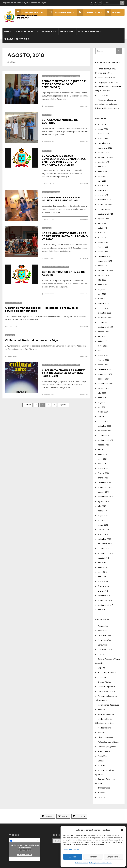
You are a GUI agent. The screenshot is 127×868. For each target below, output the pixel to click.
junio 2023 (102, 284)
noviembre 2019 (105, 487)
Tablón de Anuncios (17, 39)
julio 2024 (102, 223)
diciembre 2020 (105, 426)
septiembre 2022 (105, 327)
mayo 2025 (103, 176)
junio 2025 (102, 171)
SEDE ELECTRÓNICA (89, 12)
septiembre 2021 (105, 383)
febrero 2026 (104, 134)
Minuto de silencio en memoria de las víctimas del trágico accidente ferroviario (107, 104)
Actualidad (47, 76)
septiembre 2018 (105, 553)
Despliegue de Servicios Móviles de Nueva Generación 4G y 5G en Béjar (108, 86)
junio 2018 (102, 567)
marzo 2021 (103, 412)
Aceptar (73, 857)
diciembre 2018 (105, 539)
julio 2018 (102, 563)
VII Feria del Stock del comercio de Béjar (32, 340)
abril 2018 (102, 577)
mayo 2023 (103, 289)
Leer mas (84, 106)
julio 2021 (102, 393)
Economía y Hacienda (107, 672)
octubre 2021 (104, 379)
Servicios (48, 32)
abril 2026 (102, 124)
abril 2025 (102, 181)
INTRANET (113, 12)
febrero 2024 (104, 247)
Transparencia (104, 788)
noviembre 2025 (105, 148)
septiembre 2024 (105, 214)
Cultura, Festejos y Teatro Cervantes (65, 76)
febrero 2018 (104, 586)
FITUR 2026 (103, 95)
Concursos (102, 645)
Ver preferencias (114, 857)
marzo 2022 (103, 355)
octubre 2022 (104, 322)
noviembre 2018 (105, 544)
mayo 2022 (103, 346)
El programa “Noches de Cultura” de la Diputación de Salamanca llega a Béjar (64, 372)
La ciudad (66, 32)
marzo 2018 (103, 581)
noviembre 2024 (105, 204)
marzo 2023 (103, 299)
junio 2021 (102, 398)
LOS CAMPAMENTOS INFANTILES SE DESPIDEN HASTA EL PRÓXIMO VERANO (65, 236)
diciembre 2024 (105, 200)
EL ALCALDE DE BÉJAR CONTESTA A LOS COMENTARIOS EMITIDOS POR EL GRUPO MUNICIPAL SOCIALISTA (64, 160)
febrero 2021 (104, 416)
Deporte (102, 668)
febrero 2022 (104, 360)
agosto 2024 (103, 219)
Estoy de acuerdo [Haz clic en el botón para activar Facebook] (24, 855)
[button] (122, 830)
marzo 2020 (103, 468)
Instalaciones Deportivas (108, 705)
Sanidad (101, 761)
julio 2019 (102, 506)
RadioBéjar (103, 756)
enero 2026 (103, 138)
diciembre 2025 (105, 143)
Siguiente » (64, 404)
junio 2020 (102, 454)
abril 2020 (102, 464)
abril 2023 (102, 294)
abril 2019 (102, 520)
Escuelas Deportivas (107, 687)
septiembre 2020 (105, 440)
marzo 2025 (103, 186)
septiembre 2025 (105, 157)
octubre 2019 (104, 492)
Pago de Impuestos (60, 12)
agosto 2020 (103, 445)
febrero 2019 (104, 530)
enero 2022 (103, 365)
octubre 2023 (104, 266)
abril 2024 (102, 237)
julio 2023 (102, 280)
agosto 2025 (103, 162)
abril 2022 (102, 350)
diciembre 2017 (105, 596)
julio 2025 (102, 167)
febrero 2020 (104, 473)
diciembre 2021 (105, 369)
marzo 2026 (103, 129)
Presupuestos (104, 751)
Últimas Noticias (89, 32)
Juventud (102, 710)
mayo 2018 (103, 572)
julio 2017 (102, 610)
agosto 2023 (103, 275)
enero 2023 (103, 308)
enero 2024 (103, 252)
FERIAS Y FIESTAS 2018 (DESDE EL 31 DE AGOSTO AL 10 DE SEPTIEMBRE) (65, 84)
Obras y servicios (105, 737)
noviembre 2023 (105, 261)
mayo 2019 (103, 515)
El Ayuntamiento (26, 32)
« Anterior (27, 404)
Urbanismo (103, 797)
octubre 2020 (104, 435)
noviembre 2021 (105, 374)
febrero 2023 (104, 303)
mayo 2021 (103, 402)
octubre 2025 (104, 153)
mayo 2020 (103, 459)
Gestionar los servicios (71, 849)
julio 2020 (102, 449)
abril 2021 (102, 407)
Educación (56, 192)
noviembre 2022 (105, 317)
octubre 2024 (104, 209)
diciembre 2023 (105, 256)
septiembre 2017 (105, 605)
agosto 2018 (103, 558)
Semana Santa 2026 (106, 78)
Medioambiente (105, 728)
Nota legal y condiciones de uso (100, 863)
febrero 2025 (104, 190)
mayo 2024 (103, 233)
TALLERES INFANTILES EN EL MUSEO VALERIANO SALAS (61, 199)
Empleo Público (104, 682)
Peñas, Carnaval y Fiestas (109, 742)
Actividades (103, 626)
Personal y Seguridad (60, 267)
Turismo (18, 302)
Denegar (93, 857)
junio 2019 (102, 511)
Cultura (101, 654)
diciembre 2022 (105, 313)
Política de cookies (81, 863)
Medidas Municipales (107, 714)
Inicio (8, 32)
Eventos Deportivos (106, 691)
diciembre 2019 (105, 482)
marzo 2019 (103, 525)
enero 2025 (103, 195)
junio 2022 (102, 341)
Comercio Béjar (104, 640)
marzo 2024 (103, 242)
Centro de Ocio (104, 635)
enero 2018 (103, 591)
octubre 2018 (104, 548)
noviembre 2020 (105, 431)
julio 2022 (102, 336)
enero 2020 (103, 478)
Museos (101, 732)
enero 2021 (103, 421)
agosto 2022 (103, 332)
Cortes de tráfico (105, 649)
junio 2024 (102, 228)
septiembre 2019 (105, 497)
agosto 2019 (103, 501)
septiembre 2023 (105, 270)
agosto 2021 (103, 388)
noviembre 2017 (105, 600)
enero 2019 (103, 534)
